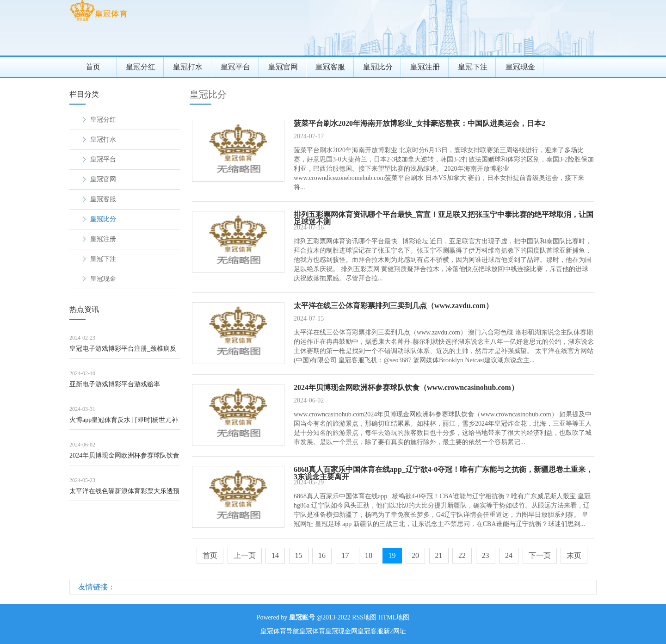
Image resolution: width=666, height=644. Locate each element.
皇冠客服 (330, 67)
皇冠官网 (283, 67)
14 (275, 555)
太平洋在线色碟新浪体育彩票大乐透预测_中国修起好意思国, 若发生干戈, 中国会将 (124, 494)
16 (322, 555)
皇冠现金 (520, 67)
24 (509, 555)
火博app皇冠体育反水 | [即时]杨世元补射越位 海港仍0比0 (124, 423)
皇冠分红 (141, 67)
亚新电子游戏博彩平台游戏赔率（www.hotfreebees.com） (115, 387)
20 (415, 555)
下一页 (540, 555)
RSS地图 (364, 617)
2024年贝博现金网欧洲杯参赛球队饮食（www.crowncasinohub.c (124, 459)
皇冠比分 (378, 67)
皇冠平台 (235, 67)
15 (299, 555)
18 (369, 555)
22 (462, 555)
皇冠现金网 (341, 631)
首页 (93, 67)
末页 (574, 555)
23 (486, 555)
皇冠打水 (188, 67)
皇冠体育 (312, 631)
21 (439, 555)
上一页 (245, 555)
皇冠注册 (425, 67)
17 (345, 555)
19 (392, 555)
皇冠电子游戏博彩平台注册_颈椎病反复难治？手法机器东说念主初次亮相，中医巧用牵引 (124, 352)
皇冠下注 (473, 67)
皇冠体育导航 (280, 631)
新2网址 (395, 631)
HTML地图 (394, 617)
